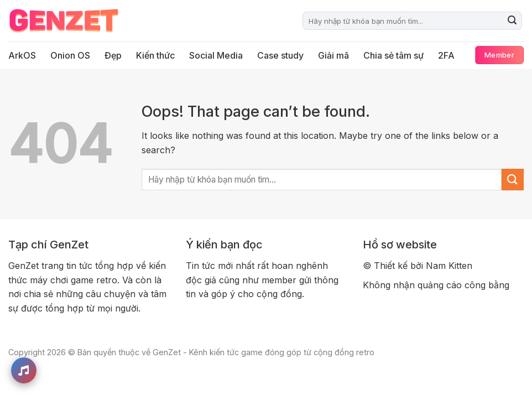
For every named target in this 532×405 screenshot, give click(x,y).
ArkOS (22, 55)
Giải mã (333, 55)
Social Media (216, 55)
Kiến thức (155, 55)
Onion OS (70, 55)
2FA (446, 55)
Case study (280, 55)
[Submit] (512, 21)
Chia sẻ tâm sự (393, 55)
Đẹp (113, 55)
